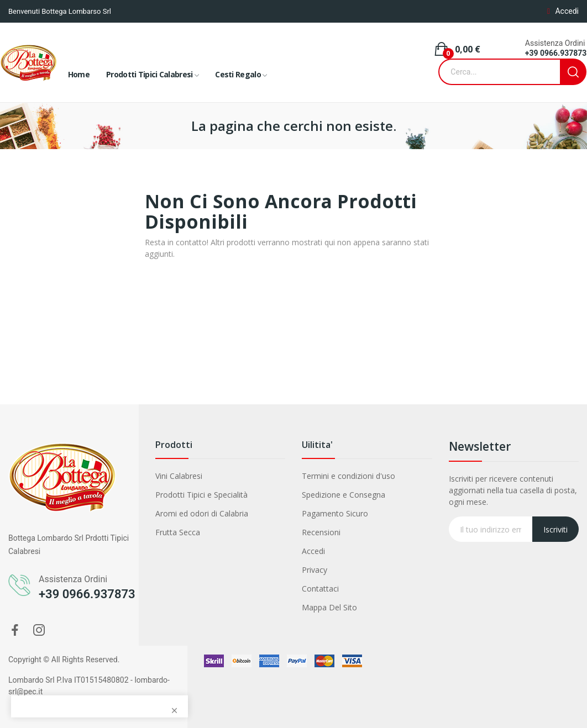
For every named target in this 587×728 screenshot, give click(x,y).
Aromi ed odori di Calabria (202, 513)
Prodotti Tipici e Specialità (201, 495)
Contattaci (320, 589)
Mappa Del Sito (329, 607)
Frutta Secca (178, 532)
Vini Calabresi (179, 476)
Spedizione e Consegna (344, 495)
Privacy (315, 570)
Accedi (313, 551)
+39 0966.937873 (556, 53)
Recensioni (321, 532)
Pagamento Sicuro (335, 513)
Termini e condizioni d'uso (348, 476)
